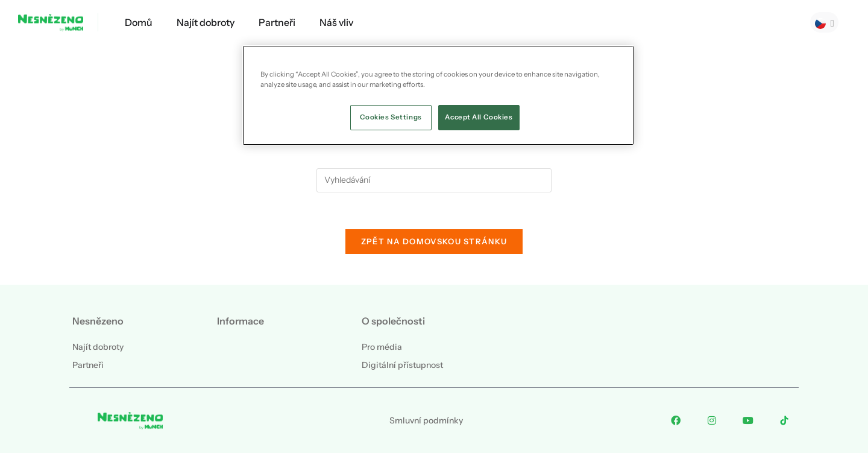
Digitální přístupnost (402, 365)
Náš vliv (336, 22)
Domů (139, 22)
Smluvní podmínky (426, 420)
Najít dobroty (206, 22)
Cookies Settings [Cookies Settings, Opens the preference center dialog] (391, 117)
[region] (438, 95)
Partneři (277, 22)
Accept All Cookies (479, 117)
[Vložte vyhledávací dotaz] (434, 180)
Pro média (382, 347)
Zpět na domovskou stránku (434, 241)
